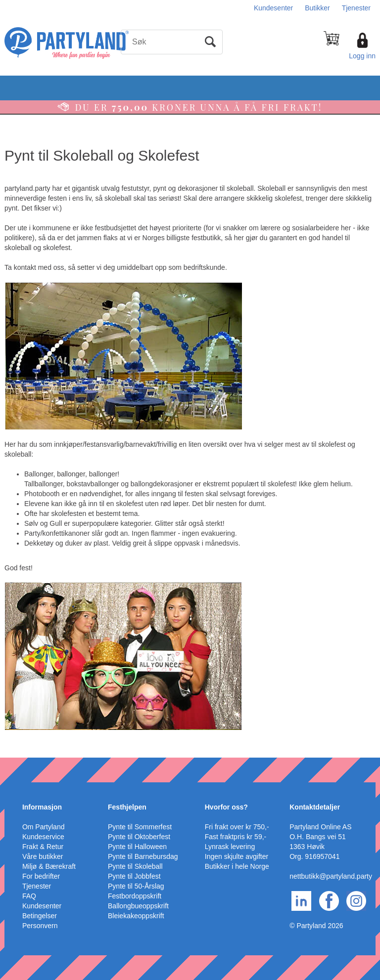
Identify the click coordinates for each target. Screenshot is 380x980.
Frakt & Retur (43, 847)
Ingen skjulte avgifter (237, 856)
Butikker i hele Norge (237, 866)
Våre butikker (43, 856)
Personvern (40, 926)
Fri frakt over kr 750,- (237, 827)
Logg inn (362, 56)
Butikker (317, 8)
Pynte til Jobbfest (134, 876)
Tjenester (356, 8)
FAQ (29, 896)
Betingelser (40, 916)
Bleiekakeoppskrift (136, 916)
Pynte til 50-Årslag (136, 886)
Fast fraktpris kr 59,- (236, 837)
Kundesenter (273, 8)
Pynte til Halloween (137, 847)
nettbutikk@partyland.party (331, 876)
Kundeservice (43, 837)
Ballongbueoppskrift (138, 906)
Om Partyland (44, 827)
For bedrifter (41, 876)
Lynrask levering (230, 847)
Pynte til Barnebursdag (143, 856)
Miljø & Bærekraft (49, 866)
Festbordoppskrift (135, 896)
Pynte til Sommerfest (140, 827)
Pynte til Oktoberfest (139, 837)
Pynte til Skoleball (135, 866)
